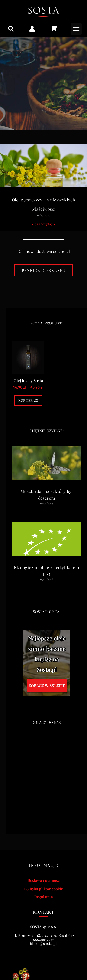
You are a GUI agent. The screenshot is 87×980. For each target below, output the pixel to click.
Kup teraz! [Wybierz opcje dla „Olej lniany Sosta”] (28, 400)
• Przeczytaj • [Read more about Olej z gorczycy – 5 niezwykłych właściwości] (44, 224)
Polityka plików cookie (43, 889)
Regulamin (44, 897)
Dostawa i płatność (43, 880)
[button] (11, 29)
